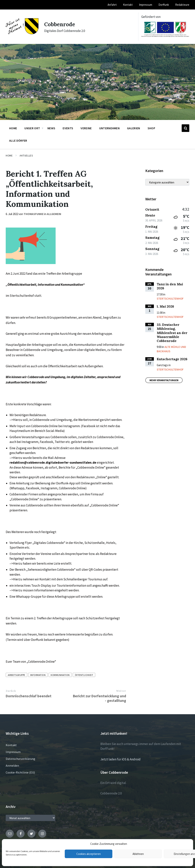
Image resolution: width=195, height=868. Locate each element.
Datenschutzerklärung (20, 759)
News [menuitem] (51, 128)
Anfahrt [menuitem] (112, 5)
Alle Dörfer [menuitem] (18, 140)
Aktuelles (26, 156)
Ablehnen (138, 854)
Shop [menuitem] (151, 128)
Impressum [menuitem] (146, 5)
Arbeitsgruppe (16, 675)
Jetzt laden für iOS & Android (120, 759)
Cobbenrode (61, 24)
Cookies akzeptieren (89, 854)
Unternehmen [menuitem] (109, 128)
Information (38, 675)
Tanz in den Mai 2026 (170, 286)
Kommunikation (60, 675)
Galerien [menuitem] (134, 128)
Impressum (13, 752)
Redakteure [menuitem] (182, 5)
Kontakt (11, 745)
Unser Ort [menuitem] (32, 128)
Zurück (11, 691)
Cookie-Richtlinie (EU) (20, 772)
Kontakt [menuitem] (128, 5)
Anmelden (12, 766)
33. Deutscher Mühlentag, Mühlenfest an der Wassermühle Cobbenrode (172, 333)
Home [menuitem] (13, 128)
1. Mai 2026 (165, 306)
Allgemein (54, 214)
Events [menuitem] (68, 128)
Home (9, 156)
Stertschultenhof (170, 299)
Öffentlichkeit (84, 675)
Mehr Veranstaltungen (164, 380)
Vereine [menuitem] (86, 128)
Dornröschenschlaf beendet (29, 696)
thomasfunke (34, 214)
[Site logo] (22, 33)
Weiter (121, 691)
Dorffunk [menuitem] (164, 5)
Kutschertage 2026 (172, 359)
